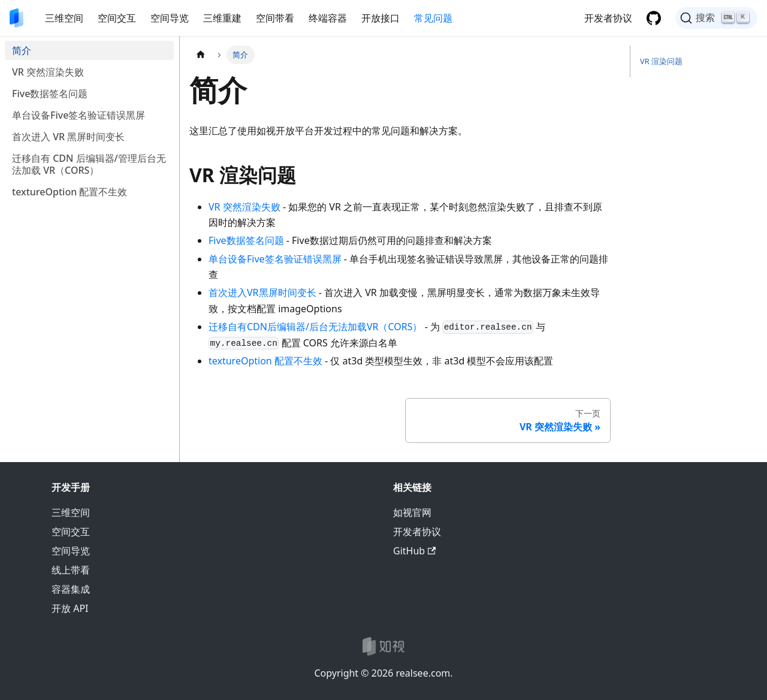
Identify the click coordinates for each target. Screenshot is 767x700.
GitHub (414, 551)
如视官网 (412, 512)
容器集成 (71, 589)
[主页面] (201, 55)
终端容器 (328, 18)
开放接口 (381, 18)
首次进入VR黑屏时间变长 (262, 292)
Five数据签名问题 (50, 93)
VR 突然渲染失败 (48, 72)
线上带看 (71, 570)
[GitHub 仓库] (654, 18)
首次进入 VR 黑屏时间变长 (68, 137)
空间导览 (170, 18)
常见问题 (433, 18)
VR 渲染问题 (661, 61)
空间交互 (117, 18)
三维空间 (64, 18)
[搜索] (716, 18)
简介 (22, 50)
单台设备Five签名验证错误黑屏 (78, 115)
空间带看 (275, 18)
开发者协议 (608, 18)
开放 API (70, 608)
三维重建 (222, 18)
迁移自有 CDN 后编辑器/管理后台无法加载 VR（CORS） (89, 164)
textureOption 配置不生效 (70, 192)
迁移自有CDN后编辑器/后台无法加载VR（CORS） (315, 327)
